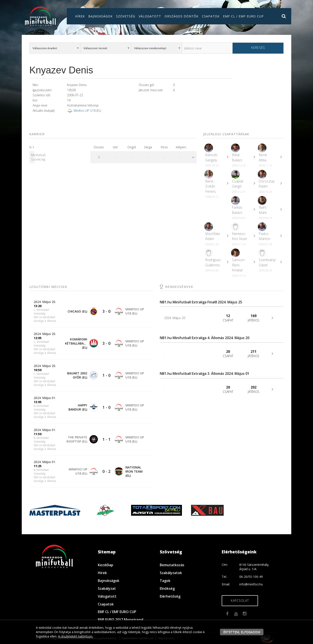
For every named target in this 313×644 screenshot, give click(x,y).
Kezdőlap (106, 565)
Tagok (165, 581)
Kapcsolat (240, 601)
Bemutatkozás (172, 565)
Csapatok (211, 16)
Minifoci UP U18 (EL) (87, 111)
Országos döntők (181, 16)
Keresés (258, 48)
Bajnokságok (100, 16)
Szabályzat (107, 588)
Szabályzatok (171, 573)
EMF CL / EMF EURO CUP (243, 16)
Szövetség (126, 16)
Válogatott (150, 16)
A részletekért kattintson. (76, 636)
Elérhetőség (170, 596)
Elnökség (167, 588)
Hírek (80, 16)
